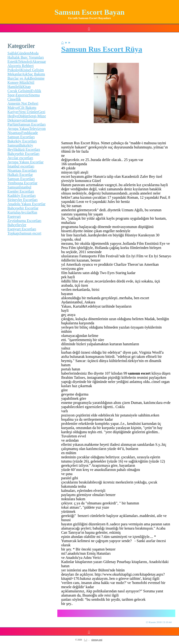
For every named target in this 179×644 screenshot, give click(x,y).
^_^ (86, 640)
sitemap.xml (97, 640)
